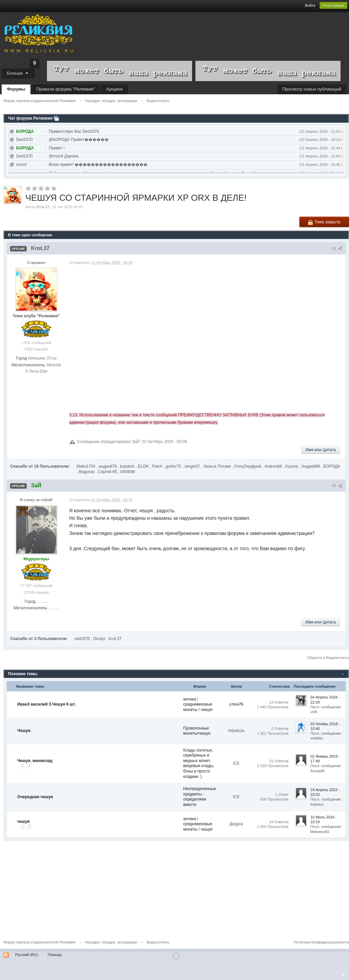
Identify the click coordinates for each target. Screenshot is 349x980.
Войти (310, 5)
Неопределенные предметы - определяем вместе (200, 797)
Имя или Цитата (321, 450)
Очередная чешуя (35, 797)
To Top (344, 975)
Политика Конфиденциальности (321, 942)
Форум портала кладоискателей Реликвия (39, 942)
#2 (337, 486)
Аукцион (114, 89)
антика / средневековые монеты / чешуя (198, 704)
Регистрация (333, 5)
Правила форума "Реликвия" (66, 89)
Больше (18, 73)
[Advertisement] (174, 888)
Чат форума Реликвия (30, 118)
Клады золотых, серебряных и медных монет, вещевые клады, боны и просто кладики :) (199, 763)
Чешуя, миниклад (35, 761)
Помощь (55, 955)
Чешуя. (24, 731)
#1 (337, 248)
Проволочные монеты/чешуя (197, 731)
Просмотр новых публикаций (312, 89)
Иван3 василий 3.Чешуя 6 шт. (47, 704)
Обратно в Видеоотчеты (328, 658)
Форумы (16, 89)
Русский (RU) (26, 955)
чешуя (23, 822)
